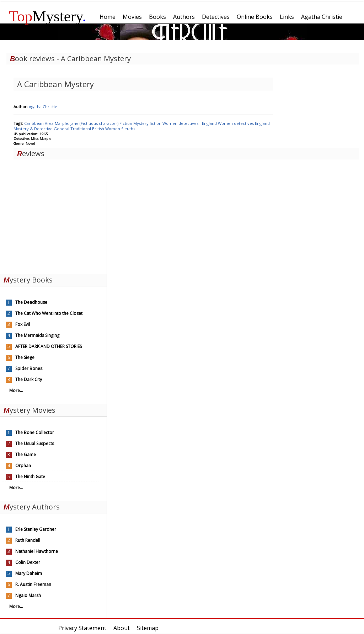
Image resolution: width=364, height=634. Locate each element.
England (262, 123)
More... (16, 390)
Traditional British (88, 129)
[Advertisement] (53, 226)
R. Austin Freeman (33, 584)
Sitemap (148, 628)
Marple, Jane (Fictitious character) (87, 123)
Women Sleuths (120, 129)
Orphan (23, 466)
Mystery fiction (148, 123)
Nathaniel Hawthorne (37, 551)
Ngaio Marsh (28, 595)
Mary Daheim (29, 573)
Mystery (48, 16)
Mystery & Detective (34, 129)
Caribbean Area (39, 123)
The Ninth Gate (30, 477)
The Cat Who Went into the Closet (49, 313)
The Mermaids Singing (37, 335)
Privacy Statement (82, 628)
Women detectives (236, 123)
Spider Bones (29, 368)
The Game (26, 455)
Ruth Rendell (28, 540)
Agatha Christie (43, 107)
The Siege (25, 357)
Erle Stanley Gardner (36, 529)
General (62, 129)
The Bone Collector (35, 432)
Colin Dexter (28, 562)
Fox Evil (23, 324)
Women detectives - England (190, 123)
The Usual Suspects (35, 443)
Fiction (126, 123)
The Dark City (29, 379)
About (122, 628)
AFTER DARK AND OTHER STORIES (49, 346)
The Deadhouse (31, 302)
